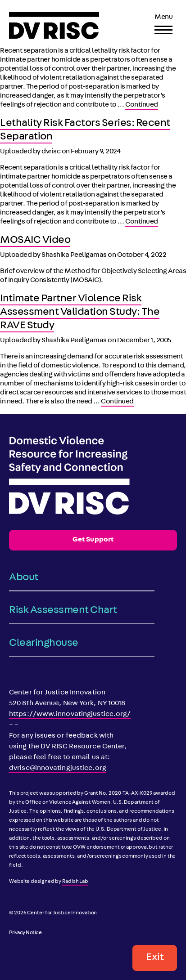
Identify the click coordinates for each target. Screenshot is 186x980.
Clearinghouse (44, 644)
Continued (142, 105)
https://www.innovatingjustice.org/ (70, 715)
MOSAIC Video (35, 241)
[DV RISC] (54, 26)
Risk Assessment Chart (63, 611)
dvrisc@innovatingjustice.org (58, 769)
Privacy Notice (25, 933)
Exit (155, 958)
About (24, 578)
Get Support (93, 540)
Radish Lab (75, 882)
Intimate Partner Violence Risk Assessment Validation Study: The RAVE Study (80, 313)
